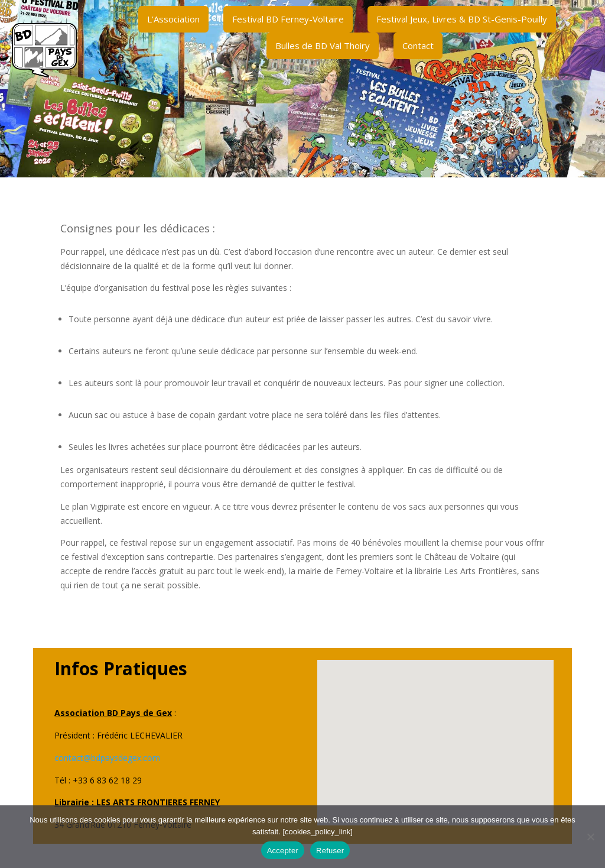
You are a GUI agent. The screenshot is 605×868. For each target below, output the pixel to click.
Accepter (283, 851)
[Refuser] (590, 837)
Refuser (330, 851)
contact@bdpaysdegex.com (107, 758)
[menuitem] (173, 19)
